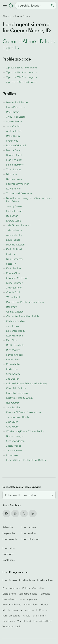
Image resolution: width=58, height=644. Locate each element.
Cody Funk (12, 369)
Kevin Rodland (14, 268)
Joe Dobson (13, 379)
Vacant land (24, 621)
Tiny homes (9, 621)
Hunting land (31, 604)
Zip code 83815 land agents (21, 77)
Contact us (8, 560)
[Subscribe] (52, 495)
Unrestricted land (43, 621)
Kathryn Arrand (15, 336)
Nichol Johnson (14, 283)
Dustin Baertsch (15, 345)
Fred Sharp (12, 340)
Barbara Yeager (15, 436)
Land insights (10, 539)
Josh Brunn (12, 422)
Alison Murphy (14, 235)
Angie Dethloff (14, 288)
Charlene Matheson (17, 278)
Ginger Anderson (15, 441)
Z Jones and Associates (19, 193)
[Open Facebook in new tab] (6, 514)
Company (8, 554)
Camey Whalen (15, 312)
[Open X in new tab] (24, 514)
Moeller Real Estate (17, 102)
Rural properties (11, 616)
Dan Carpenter (15, 259)
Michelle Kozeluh (15, 245)
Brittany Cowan (15, 179)
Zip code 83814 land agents (21, 72)
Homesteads (9, 599)
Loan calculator (30, 539)
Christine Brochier (16, 321)
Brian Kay (12, 174)
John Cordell (13, 126)
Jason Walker (14, 446)
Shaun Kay (12, 141)
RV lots (26, 616)
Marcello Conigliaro (17, 393)
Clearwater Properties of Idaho (23, 316)
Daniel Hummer (15, 165)
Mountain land (29, 610)
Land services (29, 533)
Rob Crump (13, 403)
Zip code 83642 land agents (22, 68)
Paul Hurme (13, 112)
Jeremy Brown (14, 206)
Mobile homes (10, 610)
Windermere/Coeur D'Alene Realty (25, 431)
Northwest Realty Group (19, 398)
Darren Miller (13, 364)
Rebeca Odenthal (16, 145)
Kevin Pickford (14, 249)
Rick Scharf (12, 216)
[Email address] (29, 495)
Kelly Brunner (13, 189)
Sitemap (7, 16)
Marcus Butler (14, 150)
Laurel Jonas (13, 240)
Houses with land (12, 604)
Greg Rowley (13, 374)
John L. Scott (13, 326)
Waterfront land (11, 626)
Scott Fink (12, 264)
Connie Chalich (15, 292)
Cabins (26, 588)
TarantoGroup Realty (18, 417)
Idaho (18, 16)
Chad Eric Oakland (17, 388)
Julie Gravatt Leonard (18, 225)
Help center (9, 533)
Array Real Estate (16, 117)
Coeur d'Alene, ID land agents (29, 44)
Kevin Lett (12, 254)
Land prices (9, 548)
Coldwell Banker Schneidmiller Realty (27, 383)
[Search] (52, 5)
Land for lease (27, 580)
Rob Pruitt (12, 307)
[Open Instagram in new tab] (15, 514)
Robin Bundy (13, 136)
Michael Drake (14, 211)
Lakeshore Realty (16, 331)
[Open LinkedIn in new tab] (33, 514)
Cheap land (9, 594)
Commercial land (28, 594)
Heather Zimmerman (18, 184)
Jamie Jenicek (14, 450)
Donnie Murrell (14, 155)
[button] (4, 5)
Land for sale (10, 580)
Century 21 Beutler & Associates (24, 412)
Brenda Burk (13, 359)
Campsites (38, 588)
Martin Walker (14, 160)
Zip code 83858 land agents (22, 82)
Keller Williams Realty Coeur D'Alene (26, 460)
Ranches (44, 610)
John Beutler (13, 407)
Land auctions (45, 580)
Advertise (8, 527)
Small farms (39, 616)
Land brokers (29, 527)
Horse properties (28, 599)
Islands (44, 604)
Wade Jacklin (14, 297)
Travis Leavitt (14, 169)
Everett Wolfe (14, 221)
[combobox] (36, 5)
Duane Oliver (13, 273)
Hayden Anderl (14, 355)
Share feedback (12, 505)
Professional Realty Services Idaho (25, 302)
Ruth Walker (13, 350)
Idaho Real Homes (16, 107)
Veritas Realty (14, 121)
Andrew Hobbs (14, 131)
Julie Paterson (14, 230)
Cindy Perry (13, 427)
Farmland (45, 594)
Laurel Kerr (12, 455)
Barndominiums (11, 588)
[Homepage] (11, 5)
